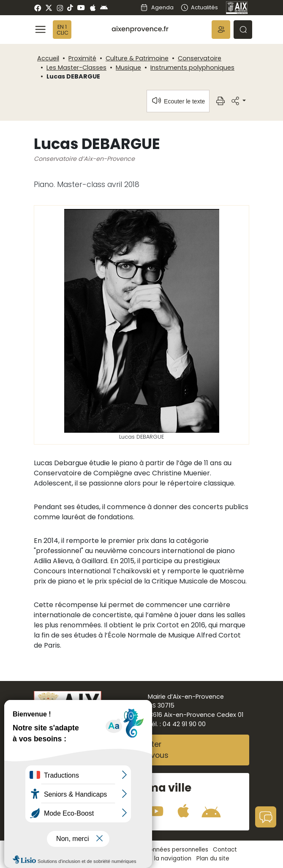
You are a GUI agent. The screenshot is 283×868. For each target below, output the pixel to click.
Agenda (157, 7)
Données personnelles (177, 850)
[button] (221, 30)
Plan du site (213, 859)
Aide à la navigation (163, 859)
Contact (225, 850)
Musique (128, 68)
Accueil (48, 58)
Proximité (82, 58)
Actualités (199, 7)
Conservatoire (200, 58)
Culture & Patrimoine (137, 58)
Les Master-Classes (76, 68)
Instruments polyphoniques (192, 68)
